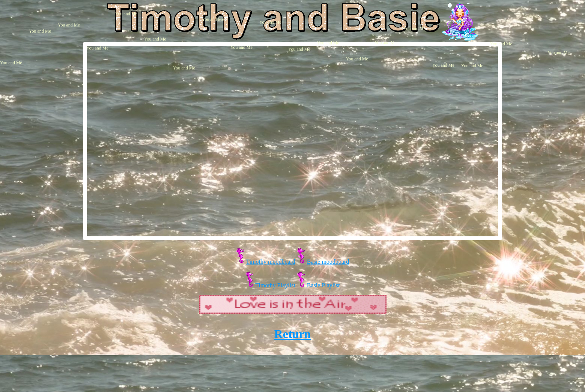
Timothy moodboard (270, 262)
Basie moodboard (328, 262)
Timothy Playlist (275, 285)
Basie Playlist (323, 285)
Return (293, 334)
